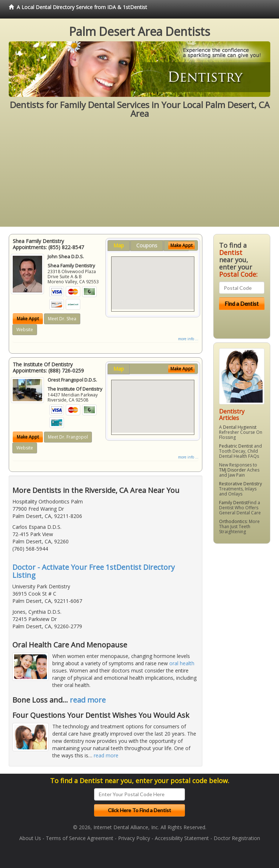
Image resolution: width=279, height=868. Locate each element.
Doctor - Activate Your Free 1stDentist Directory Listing (94, 571)
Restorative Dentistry (240, 484)
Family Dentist (233, 503)
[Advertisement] (139, 176)
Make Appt (28, 319)
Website (25, 330)
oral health (182, 663)
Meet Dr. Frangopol (68, 437)
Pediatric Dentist (236, 446)
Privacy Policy (134, 838)
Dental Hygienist (240, 427)
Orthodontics (233, 521)
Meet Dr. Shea (62, 319)
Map (119, 245)
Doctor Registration (237, 838)
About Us (30, 838)
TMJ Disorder (232, 470)
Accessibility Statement (182, 838)
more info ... (188, 339)
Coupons (147, 245)
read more (88, 700)
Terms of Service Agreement (80, 838)
